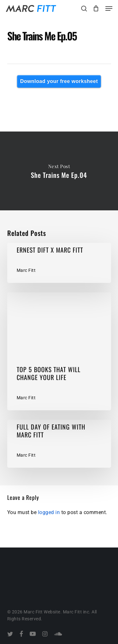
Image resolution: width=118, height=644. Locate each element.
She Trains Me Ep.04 (59, 171)
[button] (109, 9)
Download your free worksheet (59, 81)
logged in (49, 512)
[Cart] (96, 9)
